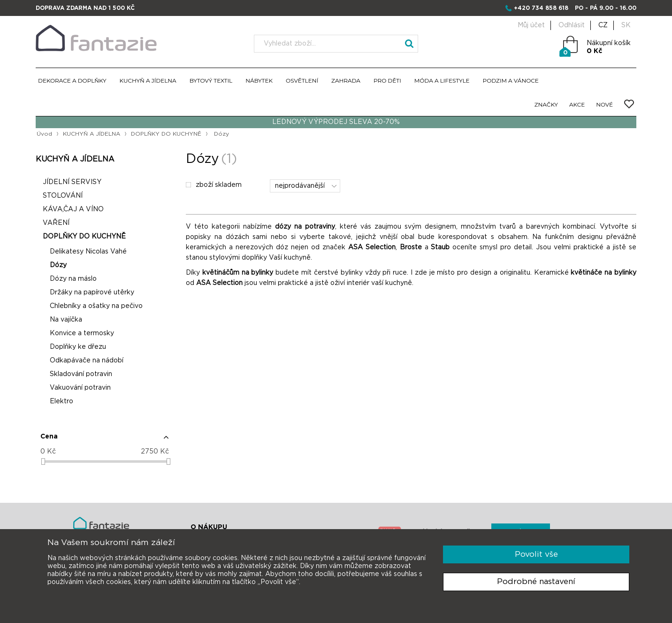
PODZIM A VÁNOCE (511, 81)
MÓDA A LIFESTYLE (442, 81)
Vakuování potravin (80, 388)
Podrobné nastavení (536, 581)
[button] (105, 440)
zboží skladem (214, 185)
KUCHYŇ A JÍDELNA (148, 81)
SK (626, 25)
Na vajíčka (66, 320)
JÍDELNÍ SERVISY (72, 182)
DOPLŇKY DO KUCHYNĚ (166, 134)
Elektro (61, 401)
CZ (603, 25)
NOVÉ (604, 104)
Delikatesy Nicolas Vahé (88, 252)
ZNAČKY (546, 104)
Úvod (44, 134)
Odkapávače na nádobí (87, 361)
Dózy (58, 265)
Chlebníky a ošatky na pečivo (96, 306)
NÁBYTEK (259, 81)
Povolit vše (536, 554)
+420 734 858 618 (541, 8)
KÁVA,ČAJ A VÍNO (73, 209)
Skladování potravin (81, 374)
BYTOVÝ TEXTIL (211, 81)
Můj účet (531, 25)
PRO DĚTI (387, 81)
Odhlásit (572, 25)
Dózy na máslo (73, 279)
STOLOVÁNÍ (63, 196)
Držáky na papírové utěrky (92, 292)
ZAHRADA (346, 81)
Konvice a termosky (82, 333)
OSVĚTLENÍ (302, 81)
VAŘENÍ (56, 223)
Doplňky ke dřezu (78, 347)
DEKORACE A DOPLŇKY (72, 81)
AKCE (577, 104)
